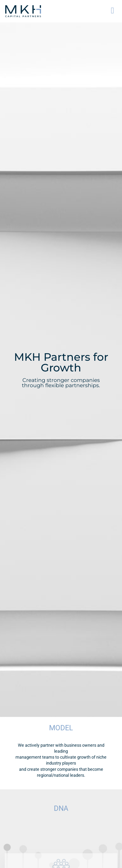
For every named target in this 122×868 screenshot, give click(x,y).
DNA (61, 808)
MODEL (61, 728)
